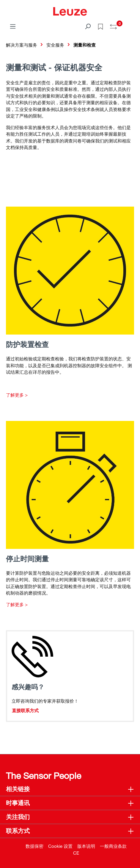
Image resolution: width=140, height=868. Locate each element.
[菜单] (13, 26)
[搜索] (88, 26)
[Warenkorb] (130, 24)
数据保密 (34, 846)
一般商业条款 (113, 846)
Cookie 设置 (60, 846)
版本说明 (86, 846)
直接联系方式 (25, 710)
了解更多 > (17, 395)
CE (76, 853)
